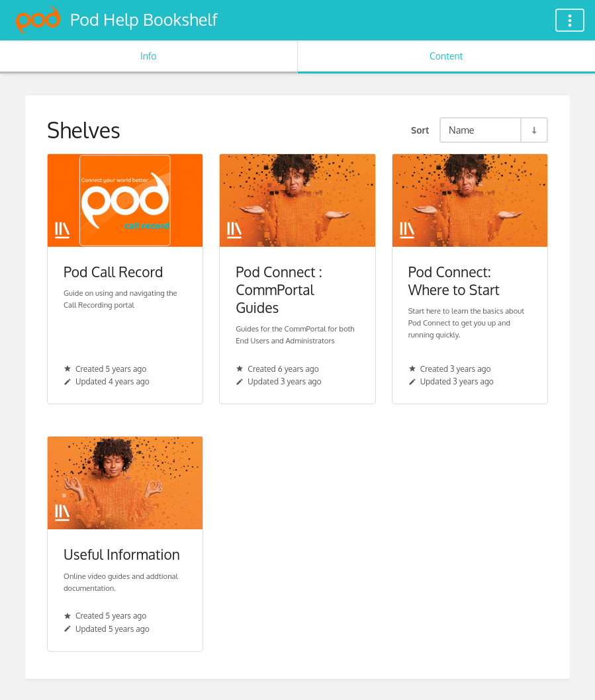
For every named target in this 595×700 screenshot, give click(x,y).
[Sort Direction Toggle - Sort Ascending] (533, 130)
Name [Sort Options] (462, 130)
